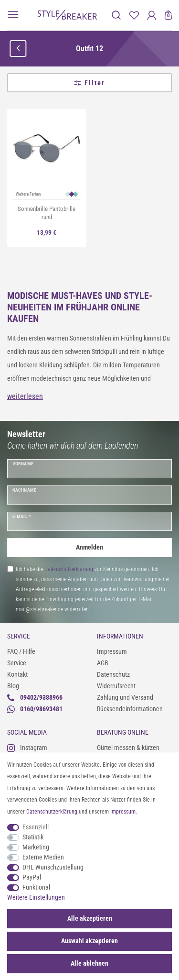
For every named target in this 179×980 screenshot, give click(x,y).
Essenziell (36, 827)
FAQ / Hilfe (21, 651)
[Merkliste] (134, 15)
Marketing (36, 847)
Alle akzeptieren (90, 918)
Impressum (112, 651)
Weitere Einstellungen (36, 897)
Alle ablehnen (89, 963)
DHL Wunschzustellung (53, 867)
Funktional (36, 887)
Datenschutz (113, 674)
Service (17, 663)
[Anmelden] (152, 15)
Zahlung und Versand (125, 697)
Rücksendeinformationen (130, 709)
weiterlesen (25, 396)
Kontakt (17, 674)
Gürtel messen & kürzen (128, 748)
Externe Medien (43, 857)
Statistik (33, 837)
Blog (13, 686)
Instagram (27, 748)
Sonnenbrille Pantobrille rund (47, 213)
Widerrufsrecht (116, 686)
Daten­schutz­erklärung (52, 812)
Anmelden (89, 547)
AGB (103, 663)
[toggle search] (116, 15)
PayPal (32, 877)
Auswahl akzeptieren (89, 941)
